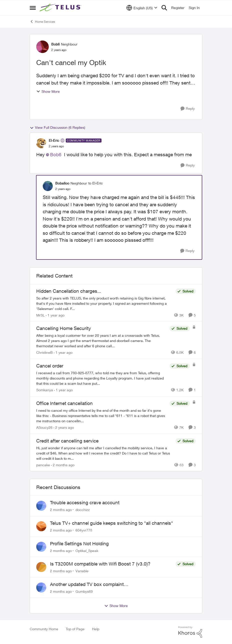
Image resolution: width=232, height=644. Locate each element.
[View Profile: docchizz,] (41, 506)
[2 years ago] (64, 427)
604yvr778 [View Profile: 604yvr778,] (84, 530)
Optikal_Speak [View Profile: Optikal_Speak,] (87, 550)
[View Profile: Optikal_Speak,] (41, 547)
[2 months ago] (63, 465)
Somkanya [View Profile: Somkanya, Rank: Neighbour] (45, 390)
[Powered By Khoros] (190, 632)
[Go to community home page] (61, 8)
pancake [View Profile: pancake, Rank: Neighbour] (43, 465)
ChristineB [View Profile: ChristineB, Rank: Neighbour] (44, 352)
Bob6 (56, 154)
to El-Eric (95, 183)
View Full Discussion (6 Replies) (57, 127)
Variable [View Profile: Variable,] (82, 571)
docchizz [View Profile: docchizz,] (83, 510)
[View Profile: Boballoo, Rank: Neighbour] (48, 186)
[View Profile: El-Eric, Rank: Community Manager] (41, 143)
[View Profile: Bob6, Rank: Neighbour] (42, 47)
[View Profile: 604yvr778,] (41, 526)
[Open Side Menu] (33, 8)
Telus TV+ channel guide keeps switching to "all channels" (111, 523)
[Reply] (188, 109)
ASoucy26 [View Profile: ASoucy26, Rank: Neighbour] (44, 427)
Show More (48, 91)
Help (96, 629)
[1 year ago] (55, 315)
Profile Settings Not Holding (79, 543)
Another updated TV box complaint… (89, 584)
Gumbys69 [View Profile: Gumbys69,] (84, 591)
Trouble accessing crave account (85, 502)
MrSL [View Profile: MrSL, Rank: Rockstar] (40, 315)
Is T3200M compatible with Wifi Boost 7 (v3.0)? (100, 564)
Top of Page (75, 629)
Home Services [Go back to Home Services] (42, 21)
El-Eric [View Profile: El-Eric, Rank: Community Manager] (54, 140)
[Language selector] (142, 8)
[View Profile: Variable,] (41, 567)
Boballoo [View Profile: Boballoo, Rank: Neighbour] (62, 183)
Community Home (44, 629)
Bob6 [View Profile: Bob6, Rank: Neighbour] (55, 44)
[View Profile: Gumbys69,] (41, 587)
